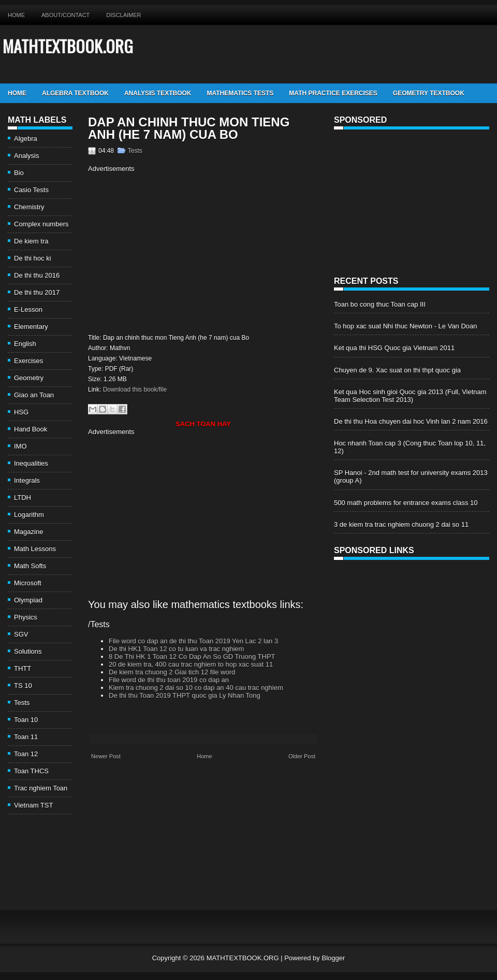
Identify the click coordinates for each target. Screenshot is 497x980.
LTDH (23, 498)
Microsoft (28, 583)
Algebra (26, 139)
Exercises (28, 361)
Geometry (29, 378)
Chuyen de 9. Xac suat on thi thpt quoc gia (397, 370)
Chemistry (29, 207)
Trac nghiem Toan (41, 788)
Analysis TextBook (158, 93)
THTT (23, 668)
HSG (21, 412)
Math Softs (30, 566)
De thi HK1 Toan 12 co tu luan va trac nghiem (176, 649)
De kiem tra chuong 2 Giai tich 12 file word (172, 672)
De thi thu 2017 (37, 292)
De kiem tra (31, 241)
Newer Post (106, 756)
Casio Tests (31, 190)
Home (16, 15)
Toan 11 (26, 737)
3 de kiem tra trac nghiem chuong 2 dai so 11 (401, 524)
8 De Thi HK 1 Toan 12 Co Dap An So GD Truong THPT (192, 657)
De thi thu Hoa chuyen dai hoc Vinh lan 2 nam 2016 (411, 421)
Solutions (28, 651)
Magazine (28, 532)
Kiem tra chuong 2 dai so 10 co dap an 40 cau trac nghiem (196, 688)
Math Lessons (35, 549)
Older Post (302, 756)
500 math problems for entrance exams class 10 (406, 503)
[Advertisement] (175, 252)
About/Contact (65, 15)
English (25, 344)
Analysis (26, 156)
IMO (20, 446)
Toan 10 (26, 720)
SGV (21, 634)
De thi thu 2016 (37, 275)
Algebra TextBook (75, 93)
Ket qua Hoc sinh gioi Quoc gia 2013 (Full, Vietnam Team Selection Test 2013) (410, 396)
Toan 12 (26, 754)
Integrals (27, 480)
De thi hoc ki (33, 258)
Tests (22, 703)
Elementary (31, 327)
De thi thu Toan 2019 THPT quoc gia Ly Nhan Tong (185, 695)
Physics (26, 617)
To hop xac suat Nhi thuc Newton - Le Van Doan (406, 326)
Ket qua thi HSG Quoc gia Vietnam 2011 (394, 348)
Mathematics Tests (240, 93)
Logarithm (29, 515)
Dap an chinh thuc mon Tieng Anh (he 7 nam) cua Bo (189, 128)
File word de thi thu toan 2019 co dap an (169, 680)
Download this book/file (135, 390)
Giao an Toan (34, 395)
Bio (19, 173)
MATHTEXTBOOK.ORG (68, 46)
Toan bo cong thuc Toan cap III (380, 304)
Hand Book (31, 429)
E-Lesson (28, 309)
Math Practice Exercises (333, 93)
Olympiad (28, 600)
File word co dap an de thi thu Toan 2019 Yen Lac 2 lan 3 (193, 641)
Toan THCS (31, 771)
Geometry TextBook (429, 93)
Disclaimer (123, 15)
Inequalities (31, 463)
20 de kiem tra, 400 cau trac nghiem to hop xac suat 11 (191, 664)
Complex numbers (41, 224)
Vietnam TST (33, 805)
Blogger (333, 958)
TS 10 (23, 686)
